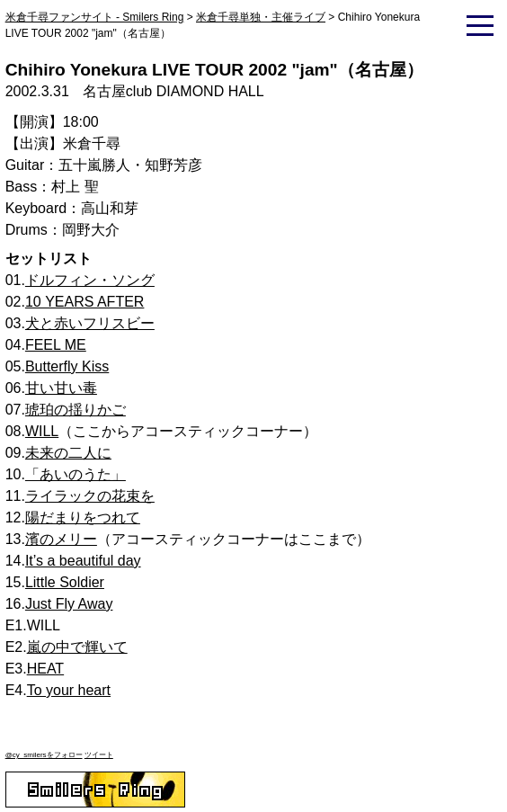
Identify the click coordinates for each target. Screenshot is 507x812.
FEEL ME (56, 345)
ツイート (99, 755)
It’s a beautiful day (83, 561)
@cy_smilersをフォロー (44, 755)
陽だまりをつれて (83, 518)
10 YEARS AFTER (85, 302)
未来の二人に (68, 453)
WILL (42, 431)
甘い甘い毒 (61, 388)
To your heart (69, 690)
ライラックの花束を (90, 496)
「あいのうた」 (76, 474)
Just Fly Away (69, 604)
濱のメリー (61, 539)
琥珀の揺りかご (76, 410)
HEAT (45, 669)
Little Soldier (65, 582)
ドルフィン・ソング (90, 280)
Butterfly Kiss (67, 366)
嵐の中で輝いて (77, 647)
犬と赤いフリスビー (90, 323)
